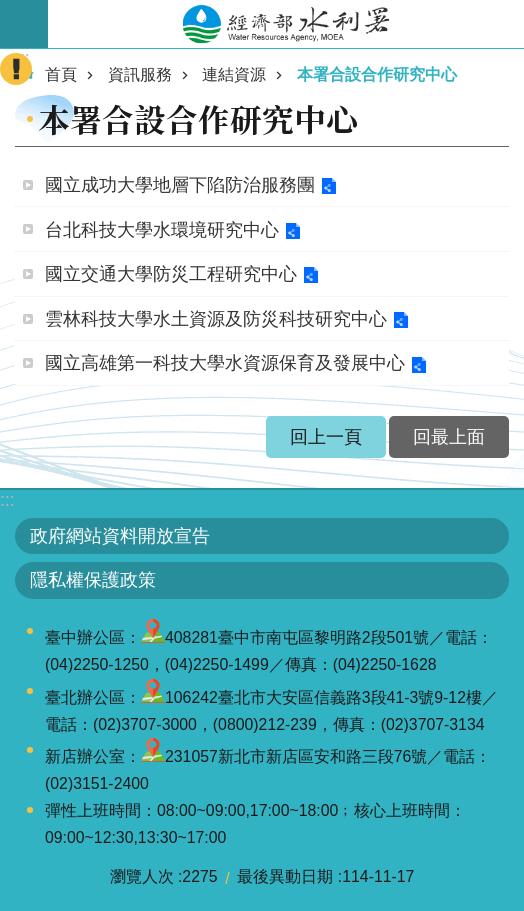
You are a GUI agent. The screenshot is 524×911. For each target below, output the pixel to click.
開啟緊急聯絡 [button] (16, 69)
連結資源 (234, 74)
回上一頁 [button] (326, 437)
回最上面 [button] (449, 437)
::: (7, 500)
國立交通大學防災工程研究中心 (171, 274)
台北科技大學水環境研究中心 (162, 230)
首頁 (61, 74)
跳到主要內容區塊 (10, 10)
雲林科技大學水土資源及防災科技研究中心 (216, 319)
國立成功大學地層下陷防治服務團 (180, 185)
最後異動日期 (285, 876)
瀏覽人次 (142, 876)
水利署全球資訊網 (286, 24)
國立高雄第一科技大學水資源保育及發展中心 (225, 363)
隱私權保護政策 (93, 580)
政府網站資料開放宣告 (120, 536)
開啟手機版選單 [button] (24, 24)
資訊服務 (140, 74)
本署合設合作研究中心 (377, 74)
